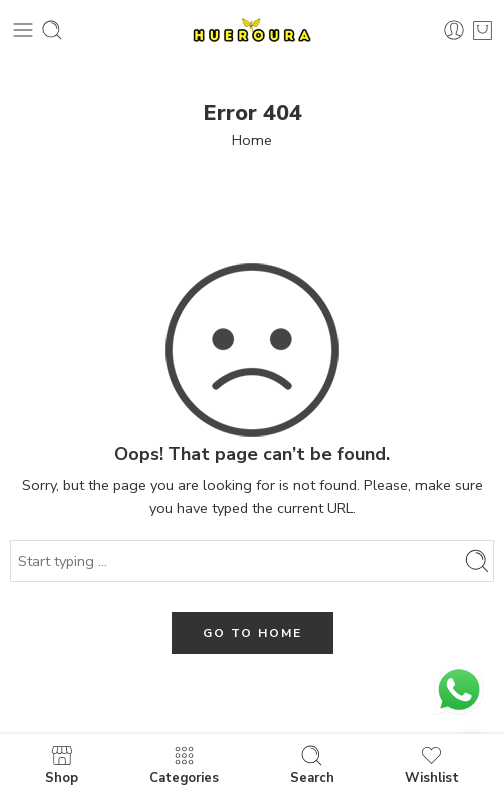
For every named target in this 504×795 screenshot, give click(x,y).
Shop (61, 764)
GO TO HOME (252, 633)
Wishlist (432, 764)
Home (252, 140)
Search (312, 764)
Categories (184, 764)
